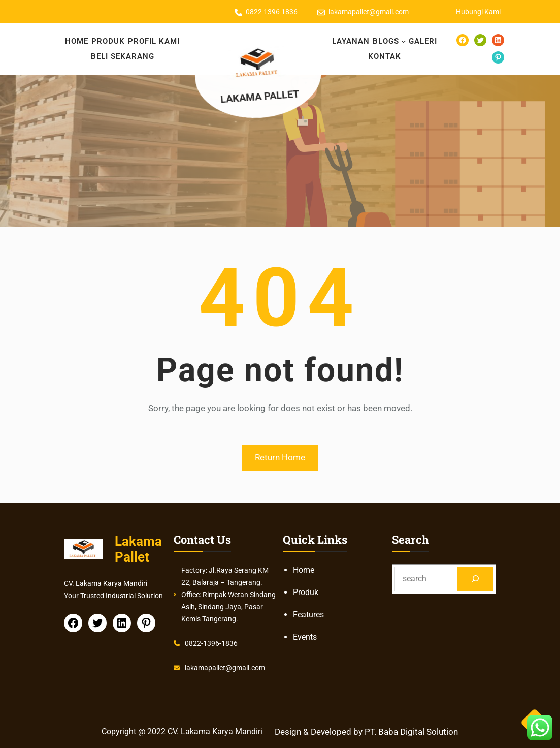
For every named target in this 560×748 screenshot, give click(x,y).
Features (308, 615)
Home (304, 570)
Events (305, 637)
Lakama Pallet (262, 96)
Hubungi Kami (478, 12)
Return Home (280, 457)
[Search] (475, 579)
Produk (306, 592)
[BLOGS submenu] (404, 41)
